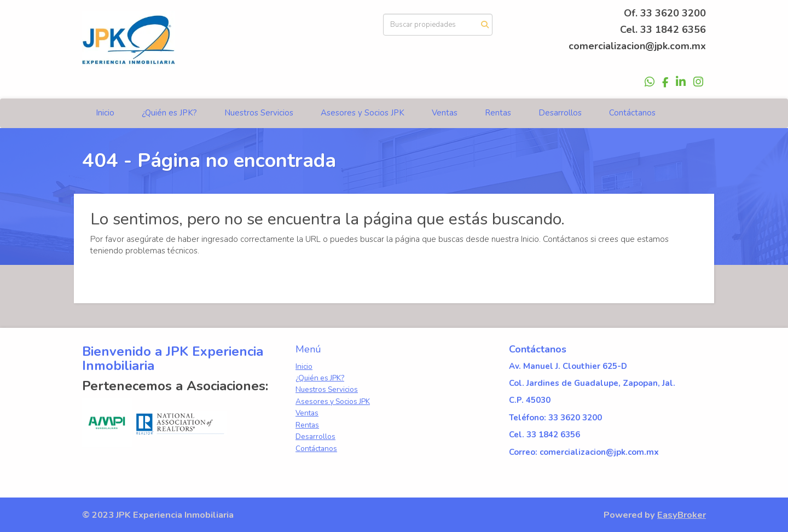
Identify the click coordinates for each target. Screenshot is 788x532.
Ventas (445, 113)
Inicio (105, 113)
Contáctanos (632, 113)
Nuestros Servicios (259, 113)
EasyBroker (682, 515)
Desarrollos (560, 113)
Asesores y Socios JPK (363, 113)
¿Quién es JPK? (169, 113)
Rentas (498, 113)
